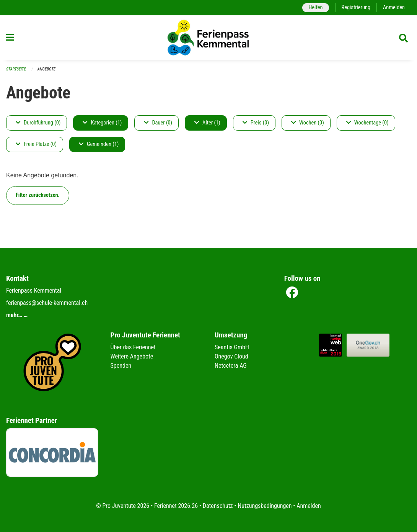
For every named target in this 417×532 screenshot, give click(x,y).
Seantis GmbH (232, 347)
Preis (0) (256, 123)
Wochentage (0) (367, 123)
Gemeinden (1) (99, 144)
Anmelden (394, 7)
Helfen (315, 7)
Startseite (16, 69)
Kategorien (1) (102, 123)
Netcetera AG (231, 366)
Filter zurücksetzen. (38, 195)
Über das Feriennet (133, 347)
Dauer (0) (158, 123)
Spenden (121, 366)
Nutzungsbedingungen (265, 506)
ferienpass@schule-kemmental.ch (47, 303)
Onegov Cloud (231, 356)
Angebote (46, 69)
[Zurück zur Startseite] (208, 38)
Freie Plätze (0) (36, 144)
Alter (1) (207, 123)
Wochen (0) (308, 123)
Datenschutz (218, 506)
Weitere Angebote (132, 356)
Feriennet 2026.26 (176, 506)
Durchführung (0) (38, 123)
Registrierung (356, 7)
